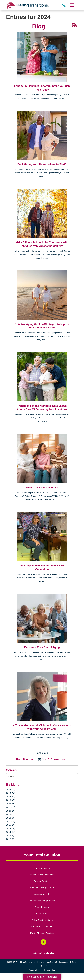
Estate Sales (42, 914)
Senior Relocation (42, 868)
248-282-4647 (44, 953)
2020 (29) (11, 811)
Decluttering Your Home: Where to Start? (42, 164)
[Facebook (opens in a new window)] (43, 942)
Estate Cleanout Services (42, 933)
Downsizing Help (42, 894)
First (19, 759)
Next (56, 759)
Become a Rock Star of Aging (42, 647)
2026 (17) (11, 790)
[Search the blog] (42, 777)
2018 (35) (11, 818)
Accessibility (34, 970)
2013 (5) (10, 836)
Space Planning (42, 907)
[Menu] (72, 5)
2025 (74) (11, 793)
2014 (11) (11, 832)
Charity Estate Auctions (42, 926)
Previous (28, 759)
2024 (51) (11, 797)
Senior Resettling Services (42, 888)
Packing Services (42, 881)
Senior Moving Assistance (42, 875)
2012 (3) (10, 839)
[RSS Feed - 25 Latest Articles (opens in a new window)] (74, 25)
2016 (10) (11, 825)
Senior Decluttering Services (42, 901)
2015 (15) (11, 828)
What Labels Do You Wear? (42, 488)
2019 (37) (11, 814)
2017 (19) (11, 821)
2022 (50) (11, 804)
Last (63, 759)
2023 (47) (11, 800)
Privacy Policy (50, 970)
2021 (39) (11, 807)
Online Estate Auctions (42, 920)
